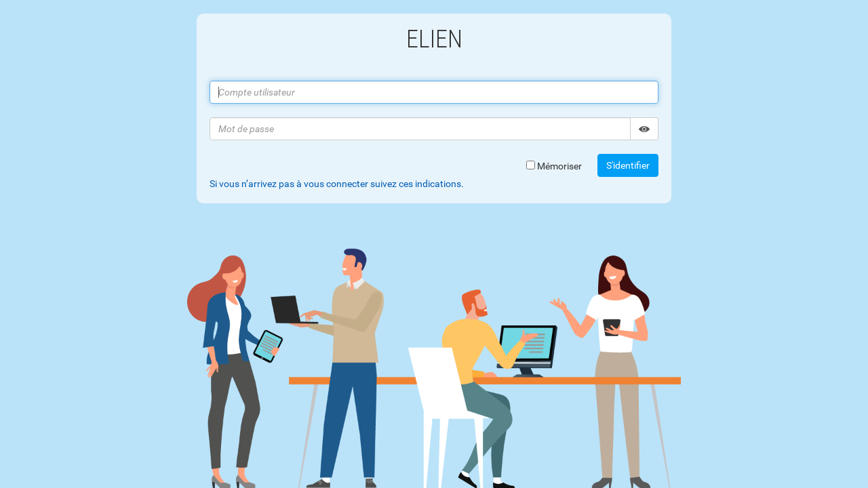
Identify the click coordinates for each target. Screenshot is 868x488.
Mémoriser (554, 166)
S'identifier (628, 165)
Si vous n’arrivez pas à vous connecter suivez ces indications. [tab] (337, 184)
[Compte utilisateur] (434, 92)
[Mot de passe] (420, 129)
